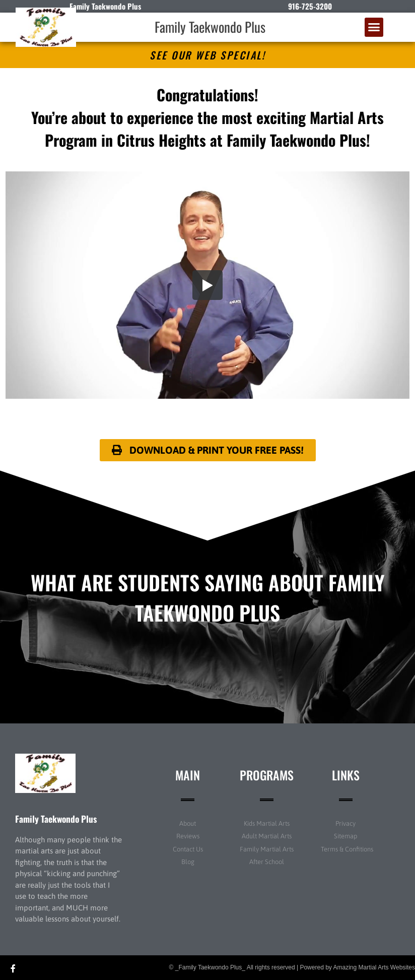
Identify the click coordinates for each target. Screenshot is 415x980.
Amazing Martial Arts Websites (374, 967)
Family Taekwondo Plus (210, 27)
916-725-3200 (310, 6)
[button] (374, 27)
